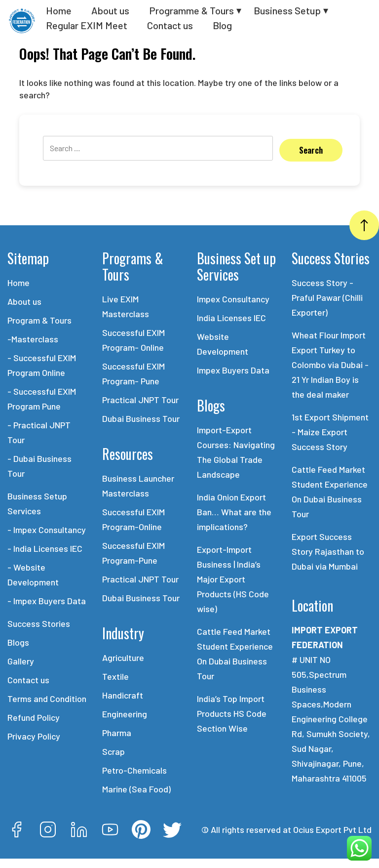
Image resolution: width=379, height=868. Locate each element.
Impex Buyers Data (233, 370)
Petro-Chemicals (134, 770)
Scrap (114, 751)
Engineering (125, 714)
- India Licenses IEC (45, 548)
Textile (115, 676)
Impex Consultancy (233, 299)
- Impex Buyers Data (47, 601)
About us (110, 10)
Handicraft (123, 695)
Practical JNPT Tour (140, 400)
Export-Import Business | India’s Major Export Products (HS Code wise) (233, 579)
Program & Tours (39, 320)
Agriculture (123, 658)
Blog (222, 25)
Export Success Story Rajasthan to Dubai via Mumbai (328, 551)
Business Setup (287, 10)
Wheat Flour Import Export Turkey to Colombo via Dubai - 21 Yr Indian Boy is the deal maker (330, 365)
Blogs (18, 642)
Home (59, 10)
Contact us (170, 25)
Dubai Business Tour (141, 418)
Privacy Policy (34, 736)
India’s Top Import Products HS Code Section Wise (232, 713)
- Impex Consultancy (47, 530)
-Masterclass (33, 339)
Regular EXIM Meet (87, 25)
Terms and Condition (47, 699)
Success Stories (39, 623)
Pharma (117, 733)
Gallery (21, 661)
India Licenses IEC (231, 318)
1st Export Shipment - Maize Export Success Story (330, 432)
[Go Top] (364, 225)
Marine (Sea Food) (136, 789)
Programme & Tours (191, 10)
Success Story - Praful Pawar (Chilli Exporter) (327, 297)
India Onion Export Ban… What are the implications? (234, 512)
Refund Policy (34, 717)
